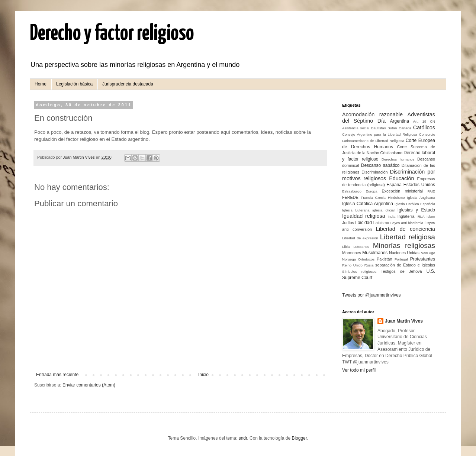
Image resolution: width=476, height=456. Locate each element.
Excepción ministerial (402, 191)
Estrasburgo (352, 191)
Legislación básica (74, 84)
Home (41, 84)
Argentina (399, 121)
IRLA (420, 216)
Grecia (380, 198)
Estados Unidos (419, 185)
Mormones (352, 253)
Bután (392, 128)
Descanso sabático (380, 165)
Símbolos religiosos (359, 271)
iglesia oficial (383, 210)
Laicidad (364, 223)
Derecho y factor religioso (112, 34)
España (394, 185)
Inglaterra (406, 216)
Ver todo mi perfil (359, 370)
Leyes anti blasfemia (407, 223)
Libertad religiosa (408, 237)
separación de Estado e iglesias (405, 265)
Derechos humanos (398, 159)
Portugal (401, 259)
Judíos (348, 223)
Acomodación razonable (372, 114)
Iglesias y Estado (416, 210)
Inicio (203, 375)
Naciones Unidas (404, 253)
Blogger (299, 438)
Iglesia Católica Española (415, 204)
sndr (243, 438)
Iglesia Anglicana (421, 198)
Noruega (349, 259)
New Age (428, 253)
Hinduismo (396, 198)
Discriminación (374, 172)
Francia (367, 198)
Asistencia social (356, 128)
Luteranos (361, 247)
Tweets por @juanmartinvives (372, 295)
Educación (401, 178)
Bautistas (378, 128)
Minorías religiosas (404, 245)
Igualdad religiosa (364, 216)
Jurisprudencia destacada (128, 84)
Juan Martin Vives (404, 321)
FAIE (431, 191)
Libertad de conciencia (406, 229)
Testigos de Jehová (401, 271)
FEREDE (350, 197)
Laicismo (381, 223)
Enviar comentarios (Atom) (89, 385)
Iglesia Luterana (356, 210)
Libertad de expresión (360, 238)
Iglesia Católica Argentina (368, 204)
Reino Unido (352, 265)
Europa (372, 191)
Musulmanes (375, 253)
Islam (431, 216)
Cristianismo (391, 153)
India (391, 216)
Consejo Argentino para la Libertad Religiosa (380, 134)
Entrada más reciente (57, 375)
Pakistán (384, 259)
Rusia (369, 265)
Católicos (424, 127)
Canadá (405, 128)
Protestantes (423, 259)
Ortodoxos (366, 259)
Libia (346, 247)
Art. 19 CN (424, 121)
